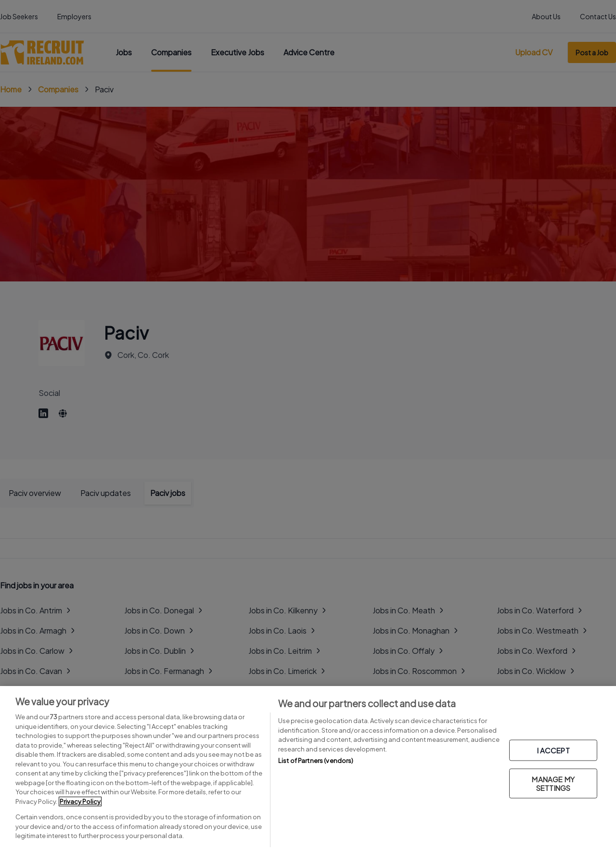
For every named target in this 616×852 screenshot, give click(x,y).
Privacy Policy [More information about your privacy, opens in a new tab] (80, 801)
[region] (308, 769)
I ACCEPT (553, 750)
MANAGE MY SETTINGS (553, 783)
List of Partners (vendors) (316, 761)
